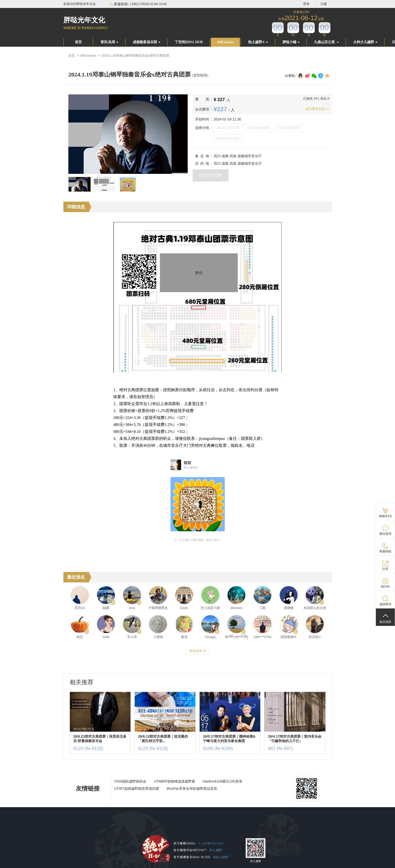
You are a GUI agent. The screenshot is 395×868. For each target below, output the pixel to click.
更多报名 (198, 651)
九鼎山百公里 (327, 42)
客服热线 (385, 551)
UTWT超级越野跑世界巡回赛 (137, 789)
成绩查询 (385, 604)
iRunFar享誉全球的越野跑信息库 (192, 789)
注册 (324, 4)
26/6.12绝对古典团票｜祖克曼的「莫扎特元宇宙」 (163, 739)
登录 (306, 4)
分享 (385, 569)
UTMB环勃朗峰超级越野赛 (175, 781)
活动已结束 (211, 175)
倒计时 (385, 587)
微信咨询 (385, 534)
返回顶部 (385, 622)
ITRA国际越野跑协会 (131, 781)
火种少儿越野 (365, 42)
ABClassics (225, 42)
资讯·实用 (110, 42)
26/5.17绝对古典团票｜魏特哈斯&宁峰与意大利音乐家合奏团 (229, 739)
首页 (78, 42)
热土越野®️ (258, 42)
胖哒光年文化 (84, 20)
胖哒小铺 (291, 42)
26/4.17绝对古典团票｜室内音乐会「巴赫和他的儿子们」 (295, 739)
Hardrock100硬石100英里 (222, 781)
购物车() (385, 516)
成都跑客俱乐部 (147, 42)
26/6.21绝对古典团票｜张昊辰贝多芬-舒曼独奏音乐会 (100, 739)
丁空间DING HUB (189, 42)
